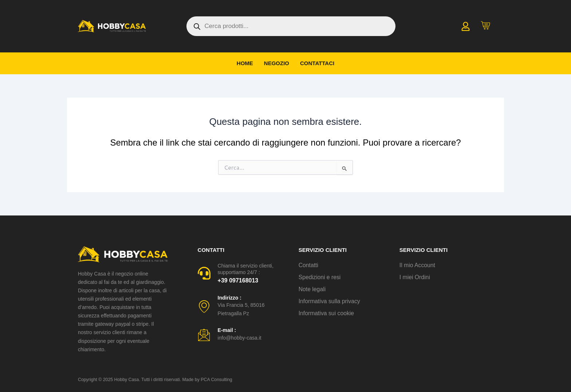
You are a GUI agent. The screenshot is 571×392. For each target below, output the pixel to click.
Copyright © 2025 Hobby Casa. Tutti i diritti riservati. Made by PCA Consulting (153, 380)
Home (245, 63)
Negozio (277, 63)
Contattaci (317, 63)
